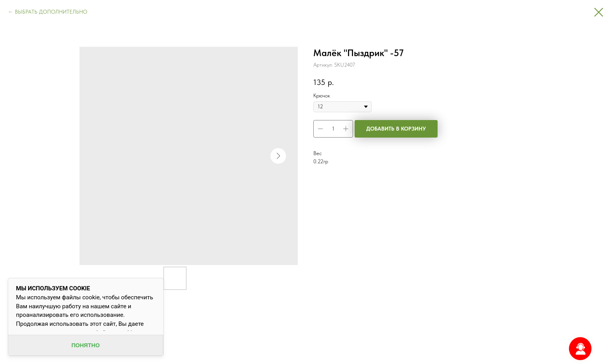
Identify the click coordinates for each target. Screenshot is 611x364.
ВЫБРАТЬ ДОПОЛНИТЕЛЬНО (51, 12)
